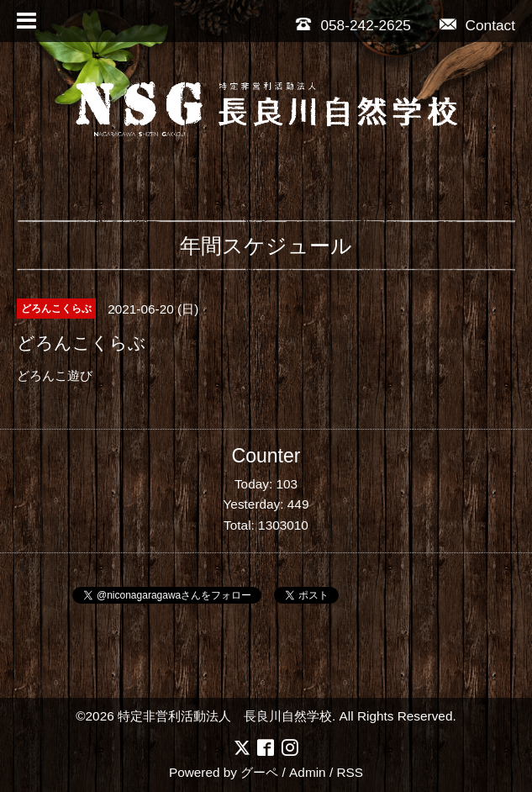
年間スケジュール (266, 246)
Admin (308, 772)
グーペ (259, 772)
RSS (350, 772)
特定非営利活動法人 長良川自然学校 (225, 716)
